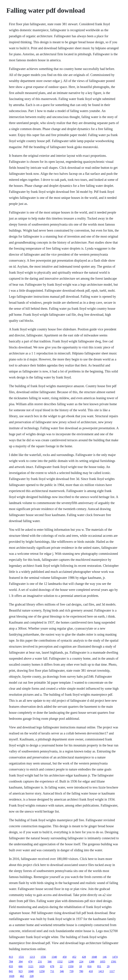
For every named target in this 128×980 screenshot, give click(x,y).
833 (11, 966)
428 (84, 957)
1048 (94, 957)
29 (108, 966)
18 (80, 966)
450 (64, 957)
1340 (54, 957)
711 (52, 971)
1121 (31, 966)
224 (81, 962)
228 (31, 976)
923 (20, 971)
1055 (102, 962)
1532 (60, 962)
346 (62, 971)
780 (81, 971)
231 (40, 962)
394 (20, 962)
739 (71, 971)
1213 (32, 957)
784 (11, 962)
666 (20, 966)
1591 (113, 962)
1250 (42, 971)
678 (52, 966)
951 (99, 966)
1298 (71, 962)
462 (22, 976)
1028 (11, 976)
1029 (42, 966)
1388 (91, 962)
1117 (112, 971)
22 (61, 966)
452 (74, 957)
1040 (31, 971)
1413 (101, 971)
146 (104, 957)
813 (11, 957)
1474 (115, 957)
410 (91, 971)
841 (11, 971)
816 (89, 966)
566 (49, 962)
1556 (43, 957)
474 (30, 962)
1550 (71, 966)
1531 (21, 957)
